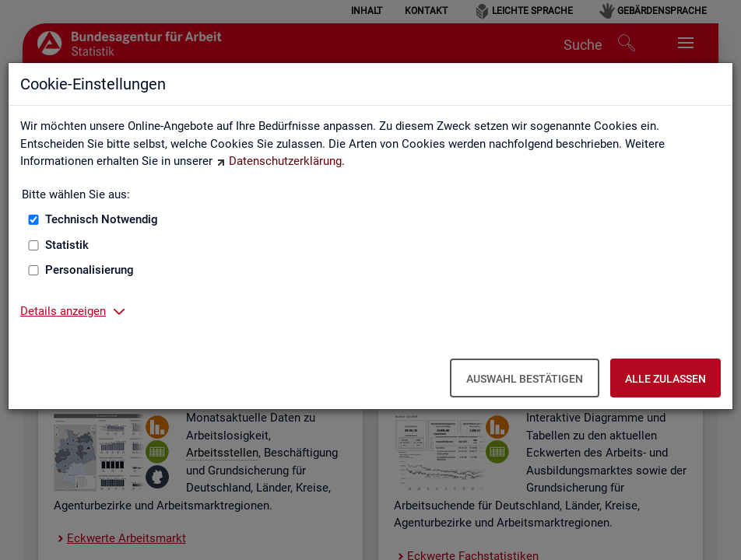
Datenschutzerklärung (285, 161)
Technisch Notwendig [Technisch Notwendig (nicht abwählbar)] (102, 219)
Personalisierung (90, 270)
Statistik (67, 245)
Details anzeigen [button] (63, 311)
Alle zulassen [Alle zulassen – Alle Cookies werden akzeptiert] (665, 379)
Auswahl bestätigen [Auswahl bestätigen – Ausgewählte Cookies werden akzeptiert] (525, 379)
